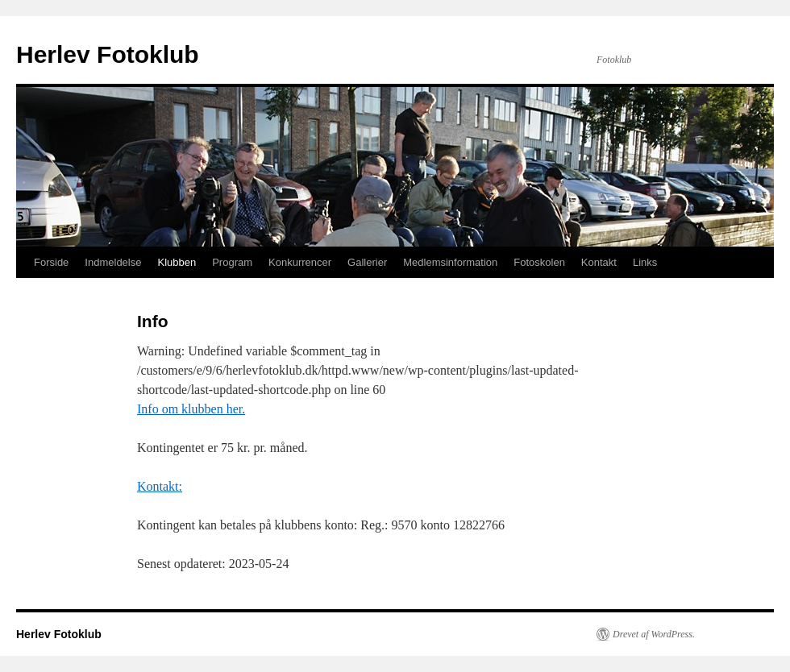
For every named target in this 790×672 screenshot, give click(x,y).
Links (645, 262)
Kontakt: (160, 486)
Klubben (177, 262)
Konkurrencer (300, 262)
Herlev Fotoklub (108, 54)
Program (232, 262)
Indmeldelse (113, 262)
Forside (51, 262)
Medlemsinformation (450, 262)
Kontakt (599, 262)
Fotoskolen (539, 262)
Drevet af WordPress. (654, 634)
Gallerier (367, 262)
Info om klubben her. (191, 409)
